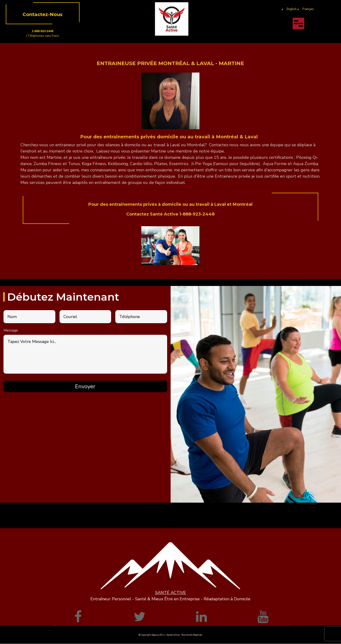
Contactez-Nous (43, 14)
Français (308, 9)
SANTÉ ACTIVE (170, 593)
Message (11, 330)
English (292, 9)
